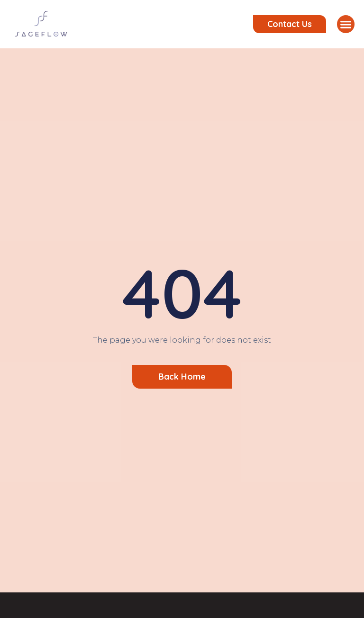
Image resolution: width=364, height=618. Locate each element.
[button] (346, 24)
